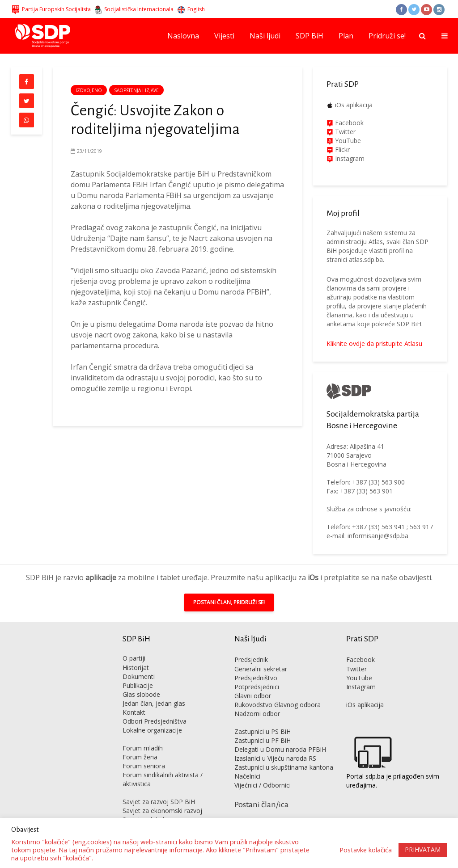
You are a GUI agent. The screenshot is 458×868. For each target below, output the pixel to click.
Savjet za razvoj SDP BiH (159, 802)
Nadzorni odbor (257, 714)
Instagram (349, 158)
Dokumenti (139, 676)
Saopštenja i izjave (136, 90)
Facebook (348, 123)
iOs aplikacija (354, 105)
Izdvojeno (89, 90)
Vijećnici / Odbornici (263, 785)
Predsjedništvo (256, 678)
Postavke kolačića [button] (366, 850)
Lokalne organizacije (152, 730)
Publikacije (138, 685)
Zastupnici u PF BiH (263, 740)
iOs (313, 577)
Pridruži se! (387, 36)
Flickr (341, 150)
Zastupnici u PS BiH (263, 731)
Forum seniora (144, 766)
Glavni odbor (253, 696)
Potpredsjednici (257, 687)
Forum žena (140, 757)
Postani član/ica (261, 805)
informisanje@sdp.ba (378, 536)
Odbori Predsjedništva (155, 721)
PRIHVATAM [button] (423, 849)
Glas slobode (141, 694)
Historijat (136, 668)
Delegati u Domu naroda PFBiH (280, 749)
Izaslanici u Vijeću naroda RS (275, 758)
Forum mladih (143, 748)
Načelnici (247, 776)
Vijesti (224, 36)
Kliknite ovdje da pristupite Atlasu (374, 343)
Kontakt (134, 712)
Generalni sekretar (261, 669)
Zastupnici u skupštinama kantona (284, 767)
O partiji (134, 658)
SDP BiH (310, 36)
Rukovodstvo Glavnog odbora (278, 705)
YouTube (348, 141)
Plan (346, 36)
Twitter (356, 669)
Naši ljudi (265, 36)
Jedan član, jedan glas (154, 703)
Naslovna (183, 36)
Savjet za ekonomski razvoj (162, 811)
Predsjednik (251, 659)
